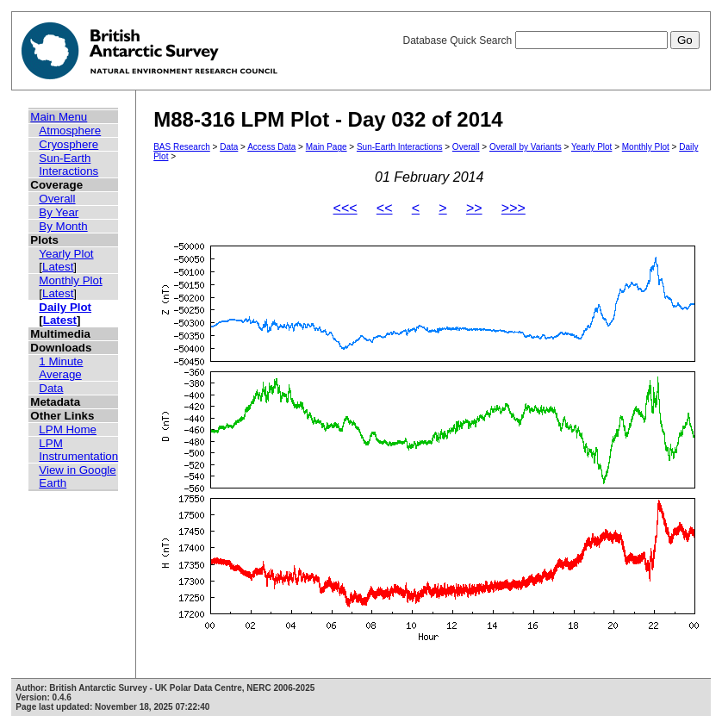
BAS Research (182, 147)
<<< (345, 208)
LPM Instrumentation (78, 450)
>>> (513, 208)
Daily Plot (65, 307)
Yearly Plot (66, 254)
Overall (57, 199)
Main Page (327, 147)
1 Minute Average (61, 368)
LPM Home (68, 429)
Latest (58, 267)
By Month (63, 226)
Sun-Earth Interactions (68, 165)
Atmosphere (70, 131)
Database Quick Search (551, 40)
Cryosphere (68, 144)
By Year (59, 212)
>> (474, 208)
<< (385, 208)
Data (51, 388)
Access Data (271, 147)
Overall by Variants (526, 147)
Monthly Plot (70, 280)
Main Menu (59, 117)
